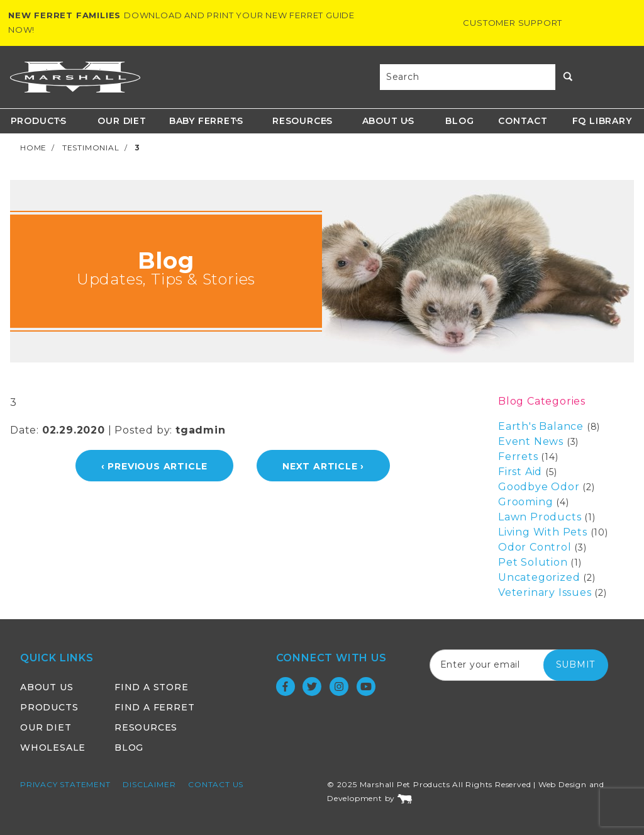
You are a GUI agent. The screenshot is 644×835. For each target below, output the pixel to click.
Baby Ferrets (206, 121)
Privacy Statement (65, 784)
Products (39, 121)
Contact (523, 121)
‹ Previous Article (154, 466)
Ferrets (518, 457)
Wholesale (53, 748)
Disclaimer (149, 784)
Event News (531, 441)
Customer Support (513, 23)
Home (33, 148)
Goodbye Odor (539, 487)
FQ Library (602, 121)
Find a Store (152, 687)
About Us (388, 121)
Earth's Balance (541, 426)
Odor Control (535, 547)
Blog (459, 121)
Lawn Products (540, 517)
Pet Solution (533, 562)
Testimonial (91, 148)
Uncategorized (539, 577)
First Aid (520, 472)
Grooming (525, 502)
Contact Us (216, 784)
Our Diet (122, 121)
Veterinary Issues (545, 592)
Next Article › (323, 466)
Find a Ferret (154, 707)
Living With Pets (543, 532)
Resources (303, 121)
